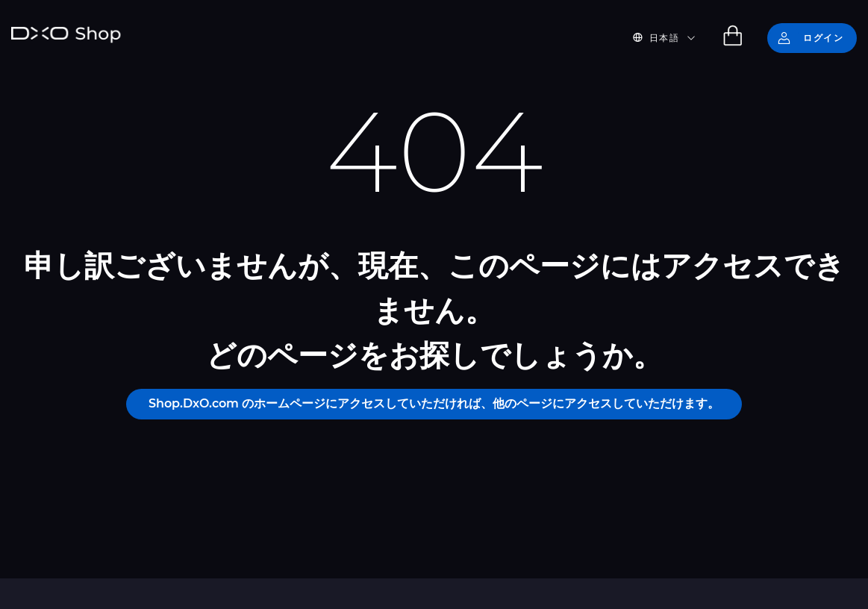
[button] (673, 38)
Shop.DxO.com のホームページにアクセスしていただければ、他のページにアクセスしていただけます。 (434, 403)
